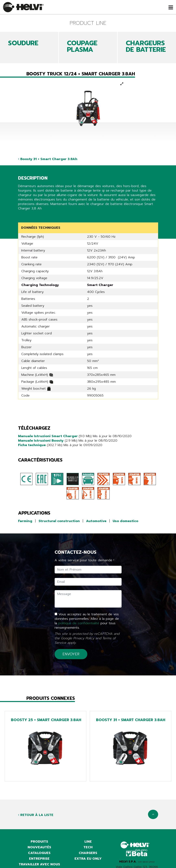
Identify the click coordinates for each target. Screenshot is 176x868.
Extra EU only (88, 859)
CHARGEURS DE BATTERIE (146, 46)
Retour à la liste (36, 815)
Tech (88, 847)
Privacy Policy (84, 638)
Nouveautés (39, 847)
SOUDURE (23, 43)
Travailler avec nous (39, 864)
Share (22, 216)
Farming (25, 521)
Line (88, 842)
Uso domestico (125, 521)
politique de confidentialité (79, 623)
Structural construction (59, 521)
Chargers (88, 853)
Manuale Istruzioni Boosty (41, 441)
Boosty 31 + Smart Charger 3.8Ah (48, 159)
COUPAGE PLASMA (82, 46)
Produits (39, 842)
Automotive (96, 521)
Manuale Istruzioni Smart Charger (48, 436)
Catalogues (39, 853)
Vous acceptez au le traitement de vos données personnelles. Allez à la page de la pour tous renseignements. (87, 621)
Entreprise (39, 859)
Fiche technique (32, 445)
